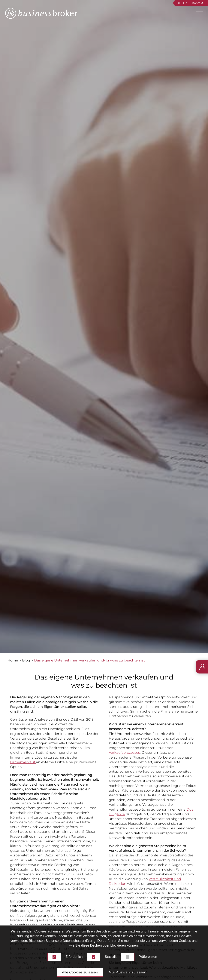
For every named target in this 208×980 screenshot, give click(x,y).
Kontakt (198, 3)
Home (13, 660)
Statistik (111, 957)
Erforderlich (74, 957)
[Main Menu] (198, 13)
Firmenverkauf (23, 762)
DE (179, 3)
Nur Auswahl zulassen (128, 972)
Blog (26, 660)
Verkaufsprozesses (124, 753)
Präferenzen (148, 957)
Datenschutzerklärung (79, 941)
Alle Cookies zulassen (80, 972)
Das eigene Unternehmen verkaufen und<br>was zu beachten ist (89, 660)
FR (185, 3)
